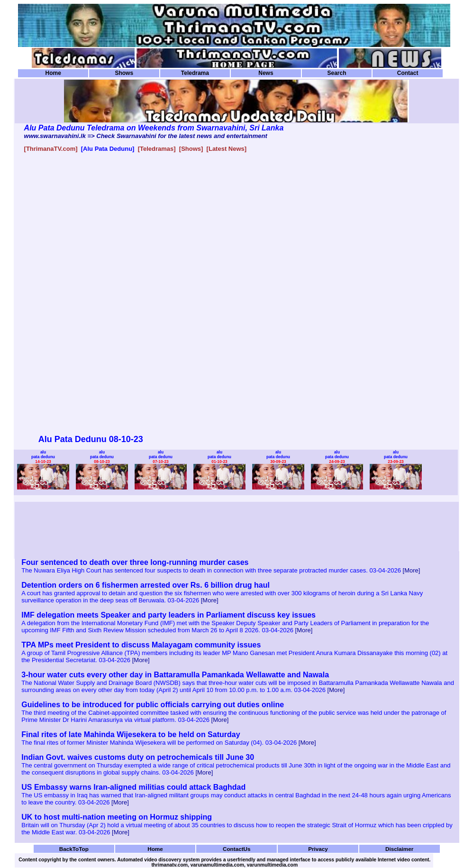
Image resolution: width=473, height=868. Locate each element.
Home (53, 73)
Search (337, 73)
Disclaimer (399, 849)
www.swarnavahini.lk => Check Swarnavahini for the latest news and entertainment (146, 136)
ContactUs (237, 849)
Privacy (318, 849)
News (266, 73)
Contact (408, 73)
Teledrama (195, 73)
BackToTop (74, 849)
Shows (124, 73)
